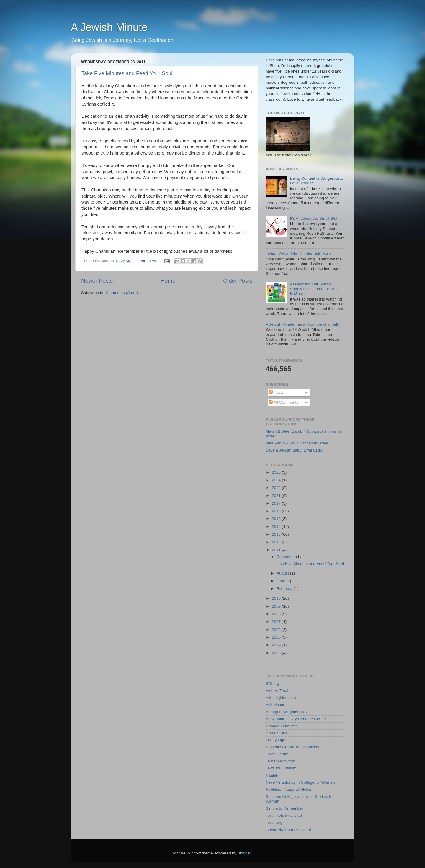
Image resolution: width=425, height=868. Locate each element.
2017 (277, 503)
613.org (272, 684)
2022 (277, 488)
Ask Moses (275, 705)
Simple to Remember (284, 808)
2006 (277, 630)
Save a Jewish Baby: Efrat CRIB (294, 450)
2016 (277, 511)
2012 (277, 542)
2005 (277, 637)
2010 (277, 598)
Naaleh (272, 775)
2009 (277, 606)
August (283, 573)
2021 (277, 496)
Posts (277, 392)
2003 (277, 653)
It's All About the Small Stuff (314, 218)
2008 (277, 614)
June (281, 581)
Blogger (244, 853)
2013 (277, 534)
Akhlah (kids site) (281, 698)
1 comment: (148, 261)
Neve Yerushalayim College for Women (300, 782)
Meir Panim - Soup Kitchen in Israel (297, 443)
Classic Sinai (277, 733)
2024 (277, 480)
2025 (277, 472)
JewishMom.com (281, 761)
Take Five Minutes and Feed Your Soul (127, 73)
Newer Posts (97, 281)
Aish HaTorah (278, 691)
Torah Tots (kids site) (284, 815)
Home (168, 281)
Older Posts (238, 281)
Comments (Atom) (122, 293)
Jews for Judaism (281, 768)
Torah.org (274, 822)
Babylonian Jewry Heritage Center (296, 719)
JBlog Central (278, 754)
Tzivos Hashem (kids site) (288, 830)
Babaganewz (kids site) (286, 712)
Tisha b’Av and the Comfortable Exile (298, 253)
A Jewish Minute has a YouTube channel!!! (303, 324)
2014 (277, 527)
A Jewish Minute (109, 27)
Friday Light (276, 740)
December (286, 557)
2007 (277, 622)
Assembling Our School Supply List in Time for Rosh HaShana (315, 289)
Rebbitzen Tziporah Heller (289, 789)
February (285, 589)
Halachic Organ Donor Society (292, 747)
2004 (277, 645)
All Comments (284, 402)
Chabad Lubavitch (282, 726)
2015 (277, 519)
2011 (277, 550)
